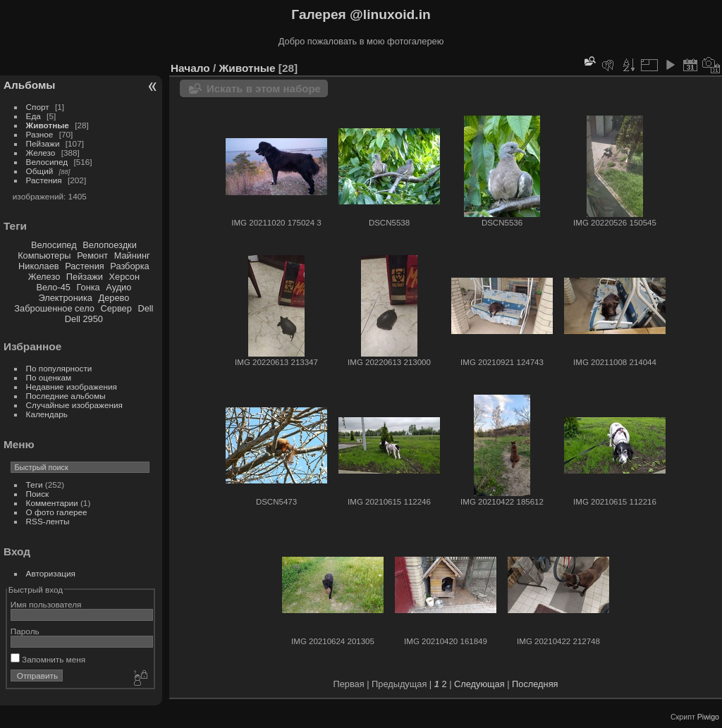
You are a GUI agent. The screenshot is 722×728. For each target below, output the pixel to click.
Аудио (118, 287)
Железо (41, 153)
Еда (33, 116)
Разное (40, 134)
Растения (44, 180)
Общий (40, 171)
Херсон (125, 277)
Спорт (38, 107)
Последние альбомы (66, 396)
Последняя (535, 684)
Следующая (479, 684)
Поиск (38, 494)
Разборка (129, 266)
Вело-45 (53, 287)
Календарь (47, 414)
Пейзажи (43, 143)
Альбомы (29, 85)
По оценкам (49, 377)
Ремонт (92, 255)
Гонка (88, 287)
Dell (145, 308)
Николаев (38, 266)
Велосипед (47, 162)
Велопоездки (110, 245)
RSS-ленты (48, 521)
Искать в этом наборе (264, 88)
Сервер (116, 308)
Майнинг (132, 255)
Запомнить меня (48, 659)
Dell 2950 (84, 319)
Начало (190, 68)
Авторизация (51, 573)
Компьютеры (44, 255)
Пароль (25, 631)
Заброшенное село (54, 308)
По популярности (59, 368)
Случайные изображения (74, 405)
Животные (48, 125)
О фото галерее (57, 512)
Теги (35, 485)
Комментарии (52, 503)
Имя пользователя (46, 604)
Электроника (66, 298)
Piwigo (708, 717)
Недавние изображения (72, 387)
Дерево (114, 298)
